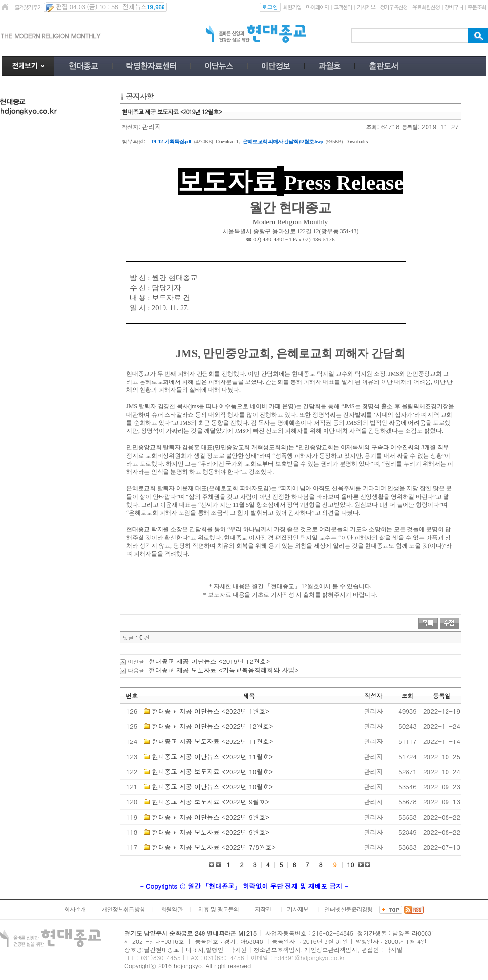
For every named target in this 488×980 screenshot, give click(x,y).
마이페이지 (317, 7)
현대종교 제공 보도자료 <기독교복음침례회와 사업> (224, 670)
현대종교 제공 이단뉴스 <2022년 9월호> (211, 817)
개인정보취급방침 (123, 909)
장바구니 (454, 7)
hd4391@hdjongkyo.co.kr (309, 957)
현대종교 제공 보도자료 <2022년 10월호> (212, 771)
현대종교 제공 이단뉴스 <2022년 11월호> (212, 756)
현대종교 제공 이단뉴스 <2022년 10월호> (212, 787)
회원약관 (171, 909)
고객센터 (343, 7)
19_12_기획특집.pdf (171, 141)
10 (351, 865)
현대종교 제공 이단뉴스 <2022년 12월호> (212, 726)
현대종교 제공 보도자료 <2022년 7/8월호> (214, 847)
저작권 (263, 909)
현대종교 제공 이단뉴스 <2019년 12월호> (209, 661)
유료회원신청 (426, 7)
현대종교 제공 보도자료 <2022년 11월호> (212, 741)
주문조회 (477, 7)
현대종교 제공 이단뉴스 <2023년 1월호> (211, 711)
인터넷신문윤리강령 (349, 909)
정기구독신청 (394, 7)
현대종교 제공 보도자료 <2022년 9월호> (211, 802)
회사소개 (75, 909)
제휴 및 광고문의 (218, 909)
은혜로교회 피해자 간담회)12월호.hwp (283, 141)
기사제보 (366, 7)
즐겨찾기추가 (28, 7)
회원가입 (292, 7)
